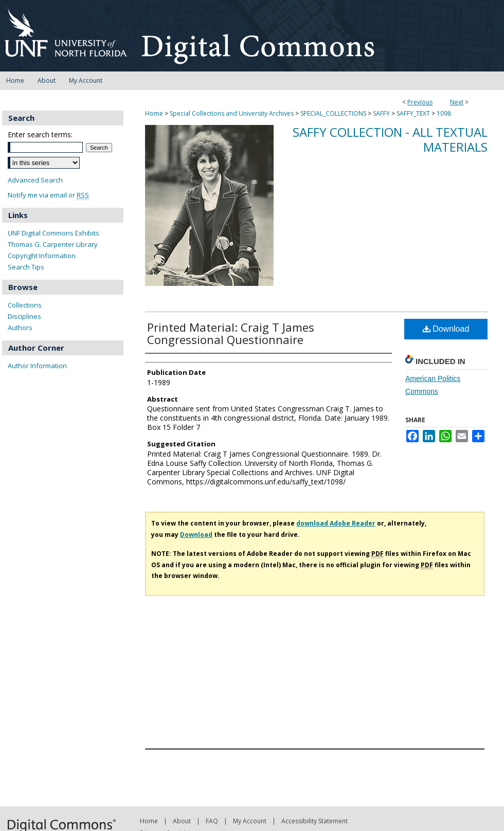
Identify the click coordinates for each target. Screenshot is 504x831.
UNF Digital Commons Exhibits (53, 233)
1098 (444, 113)
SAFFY (381, 113)
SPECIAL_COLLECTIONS (333, 113)
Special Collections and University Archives (232, 113)
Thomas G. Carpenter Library (53, 244)
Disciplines (24, 316)
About (182, 821)
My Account (250, 821)
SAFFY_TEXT (413, 113)
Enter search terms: (40, 134)
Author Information (37, 366)
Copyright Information (42, 256)
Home (154, 113)
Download (446, 329)
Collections (25, 305)
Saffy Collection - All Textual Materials (390, 139)
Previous (420, 102)
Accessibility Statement (314, 821)
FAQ (212, 821)
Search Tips (26, 267)
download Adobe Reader (336, 523)
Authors (20, 328)
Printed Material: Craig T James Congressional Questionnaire (231, 333)
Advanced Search (35, 180)
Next (457, 102)
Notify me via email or (48, 195)
